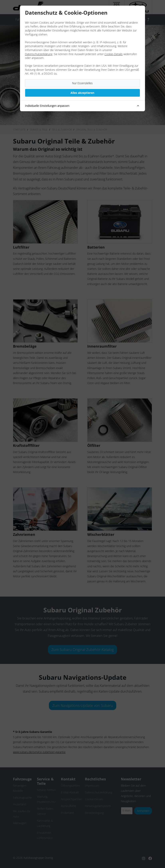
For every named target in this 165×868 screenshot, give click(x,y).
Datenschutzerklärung (39, 54)
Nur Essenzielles (82, 83)
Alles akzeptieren (82, 93)
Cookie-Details (114, 54)
